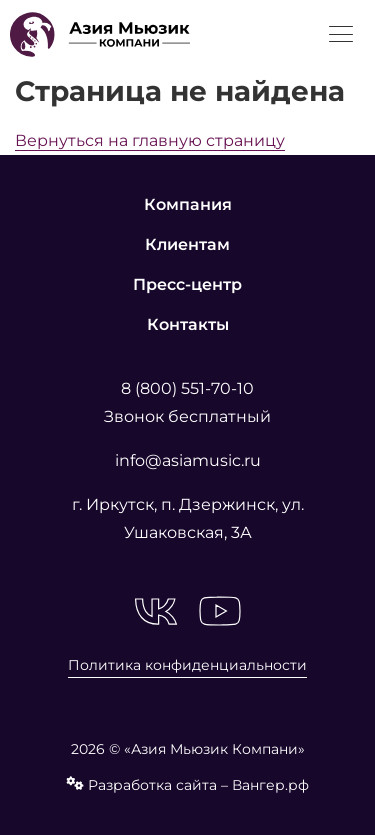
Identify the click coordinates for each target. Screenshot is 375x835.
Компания (188, 204)
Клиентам (187, 244)
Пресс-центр (187, 284)
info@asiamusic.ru (188, 460)
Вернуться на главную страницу (150, 140)
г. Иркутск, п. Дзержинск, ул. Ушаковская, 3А (188, 518)
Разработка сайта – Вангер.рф (187, 785)
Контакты (188, 324)
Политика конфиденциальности (187, 665)
